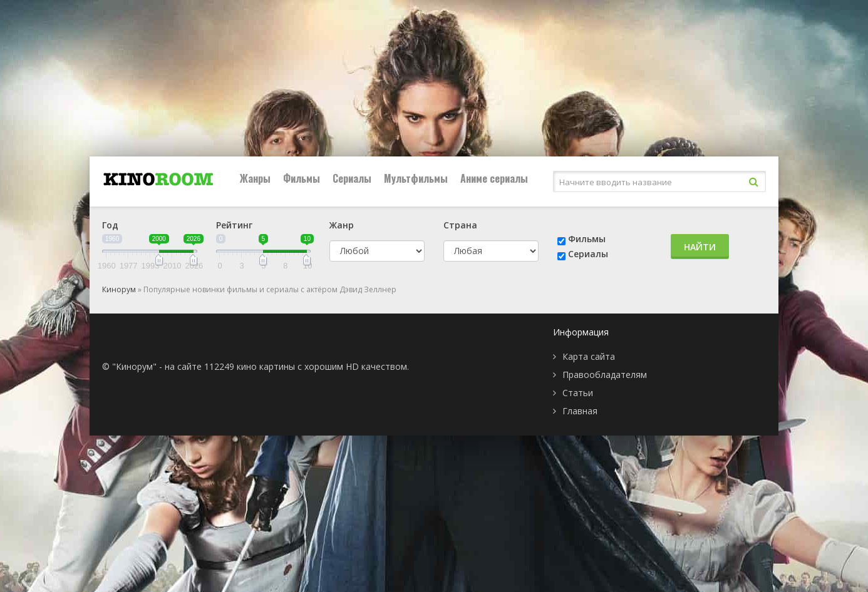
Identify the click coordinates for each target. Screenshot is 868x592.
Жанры (255, 178)
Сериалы (352, 178)
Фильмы (302, 178)
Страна (460, 225)
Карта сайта (589, 356)
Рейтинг (234, 225)
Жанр (342, 225)
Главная (580, 411)
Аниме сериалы (494, 178)
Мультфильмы (416, 178)
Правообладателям (605, 375)
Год (110, 225)
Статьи (578, 393)
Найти (700, 247)
